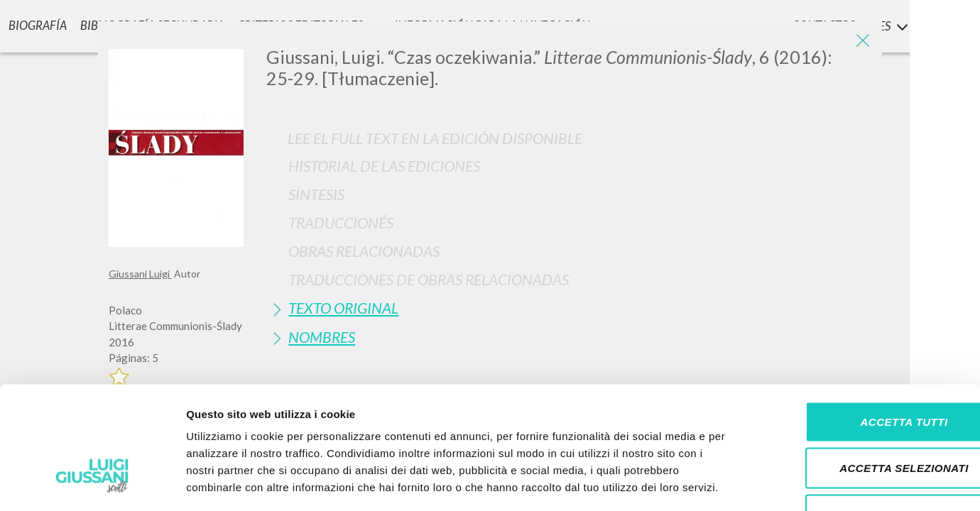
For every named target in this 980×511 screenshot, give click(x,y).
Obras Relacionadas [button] (364, 251)
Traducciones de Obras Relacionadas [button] (429, 279)
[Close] (861, 43)
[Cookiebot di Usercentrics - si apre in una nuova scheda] (92, 483)
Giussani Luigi (140, 274)
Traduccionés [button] (341, 222)
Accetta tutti (861, 325)
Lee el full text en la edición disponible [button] (435, 138)
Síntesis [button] (316, 194)
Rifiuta (861, 418)
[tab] (569, 166)
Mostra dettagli (747, 483)
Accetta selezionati (861, 372)
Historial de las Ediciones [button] (384, 166)
